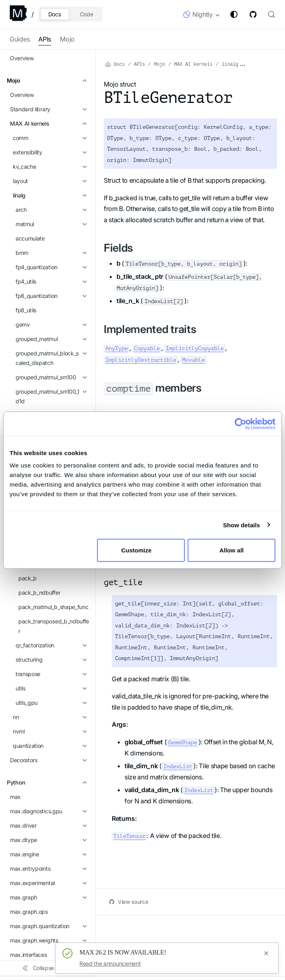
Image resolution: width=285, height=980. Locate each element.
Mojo (67, 39)
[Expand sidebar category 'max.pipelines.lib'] (83, 732)
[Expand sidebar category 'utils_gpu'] (83, 350)
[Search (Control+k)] (271, 14)
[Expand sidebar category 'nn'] (83, 365)
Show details (242, 525)
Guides (20, 39)
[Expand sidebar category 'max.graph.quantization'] (83, 574)
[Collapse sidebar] (48, 968)
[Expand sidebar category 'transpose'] (83, 321)
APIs (45, 39)
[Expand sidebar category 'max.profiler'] (83, 784)
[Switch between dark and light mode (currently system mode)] (234, 14)
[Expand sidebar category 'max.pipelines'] (83, 688)
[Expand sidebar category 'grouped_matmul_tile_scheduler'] (83, 87)
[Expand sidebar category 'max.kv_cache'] (83, 617)
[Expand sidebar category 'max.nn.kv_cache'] (83, 674)
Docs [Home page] (115, 64)
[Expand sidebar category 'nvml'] (83, 379)
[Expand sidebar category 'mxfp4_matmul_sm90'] (83, 154)
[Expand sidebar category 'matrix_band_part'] (83, 125)
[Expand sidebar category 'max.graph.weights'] (83, 588)
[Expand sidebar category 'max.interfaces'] (83, 602)
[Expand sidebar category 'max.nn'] (83, 631)
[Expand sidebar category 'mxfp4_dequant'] (83, 140)
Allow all (232, 550)
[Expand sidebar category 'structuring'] (83, 307)
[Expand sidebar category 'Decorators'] (83, 408)
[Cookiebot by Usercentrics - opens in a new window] (240, 424)
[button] (202, 16)
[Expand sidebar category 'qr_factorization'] (83, 293)
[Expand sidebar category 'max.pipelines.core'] (83, 717)
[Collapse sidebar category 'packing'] (83, 168)
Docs (55, 14)
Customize (141, 550)
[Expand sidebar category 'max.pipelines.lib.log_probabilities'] (83, 760)
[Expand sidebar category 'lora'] (83, 111)
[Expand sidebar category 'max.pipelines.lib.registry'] (83, 703)
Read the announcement (110, 963)
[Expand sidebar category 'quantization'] (83, 393)
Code (87, 14)
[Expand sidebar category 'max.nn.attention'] (83, 645)
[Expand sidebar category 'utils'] (83, 336)
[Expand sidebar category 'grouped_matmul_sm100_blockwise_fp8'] (83, 63)
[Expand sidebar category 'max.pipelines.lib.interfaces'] (83, 746)
